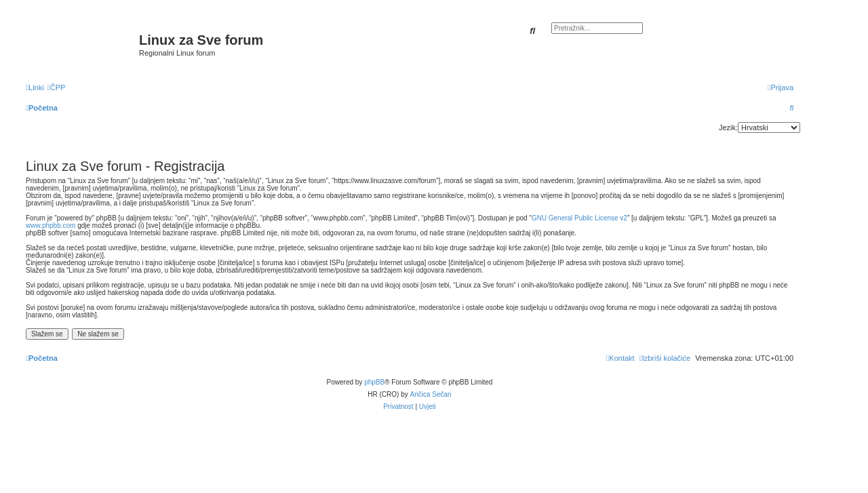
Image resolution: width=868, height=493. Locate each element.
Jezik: (728, 127)
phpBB (374, 382)
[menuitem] (57, 87)
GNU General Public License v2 (579, 218)
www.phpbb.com (51, 225)
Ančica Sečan (431, 394)
